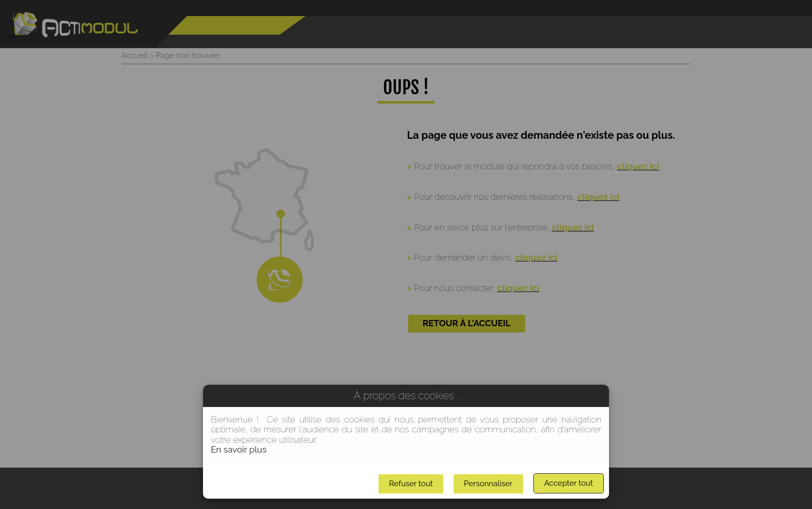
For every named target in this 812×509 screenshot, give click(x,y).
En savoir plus (239, 449)
